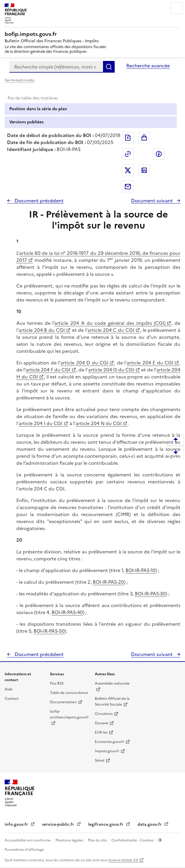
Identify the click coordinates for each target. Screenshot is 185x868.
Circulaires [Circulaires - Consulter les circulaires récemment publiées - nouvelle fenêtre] (104, 714)
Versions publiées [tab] (26, 122)
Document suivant (152, 201)
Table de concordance (69, 693)
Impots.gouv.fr (107, 751)
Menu (177, 8)
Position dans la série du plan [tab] (38, 109)
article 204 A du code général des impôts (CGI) (110, 323)
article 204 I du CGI (41, 423)
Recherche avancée (148, 66)
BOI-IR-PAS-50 (49, 631)
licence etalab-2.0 (123, 860)
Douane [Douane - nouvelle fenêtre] (102, 723)
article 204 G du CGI (111, 370)
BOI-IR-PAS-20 (108, 582)
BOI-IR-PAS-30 (150, 594)
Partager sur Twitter (128, 170)
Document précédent (39, 201)
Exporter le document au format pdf (128, 138)
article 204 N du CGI (99, 423)
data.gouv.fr (150, 824)
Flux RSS (57, 683)
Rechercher (109, 67)
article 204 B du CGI (42, 330)
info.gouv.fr (17, 824)
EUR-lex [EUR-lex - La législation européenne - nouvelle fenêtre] (101, 732)
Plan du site (98, 840)
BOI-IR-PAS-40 (67, 612)
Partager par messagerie (128, 187)
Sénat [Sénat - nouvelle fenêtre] (100, 760)
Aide (9, 689)
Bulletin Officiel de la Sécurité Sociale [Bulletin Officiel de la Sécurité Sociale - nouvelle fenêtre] (112, 702)
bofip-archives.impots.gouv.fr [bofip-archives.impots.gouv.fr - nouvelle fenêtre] (69, 714)
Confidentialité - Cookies (133, 840)
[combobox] (56, 67)
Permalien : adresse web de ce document (128, 154)
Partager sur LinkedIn (144, 170)
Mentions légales (70, 840)
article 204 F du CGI (48, 370)
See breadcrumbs (20, 80)
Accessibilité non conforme (28, 840)
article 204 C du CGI (111, 330)
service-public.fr (59, 824)
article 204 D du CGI (84, 363)
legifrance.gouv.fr (106, 824)
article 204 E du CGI (150, 363)
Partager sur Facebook (159, 154)
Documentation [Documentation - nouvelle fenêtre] (63, 702)
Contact (12, 699)
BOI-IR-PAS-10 (141, 570)
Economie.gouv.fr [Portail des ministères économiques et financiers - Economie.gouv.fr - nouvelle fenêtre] (110, 742)
